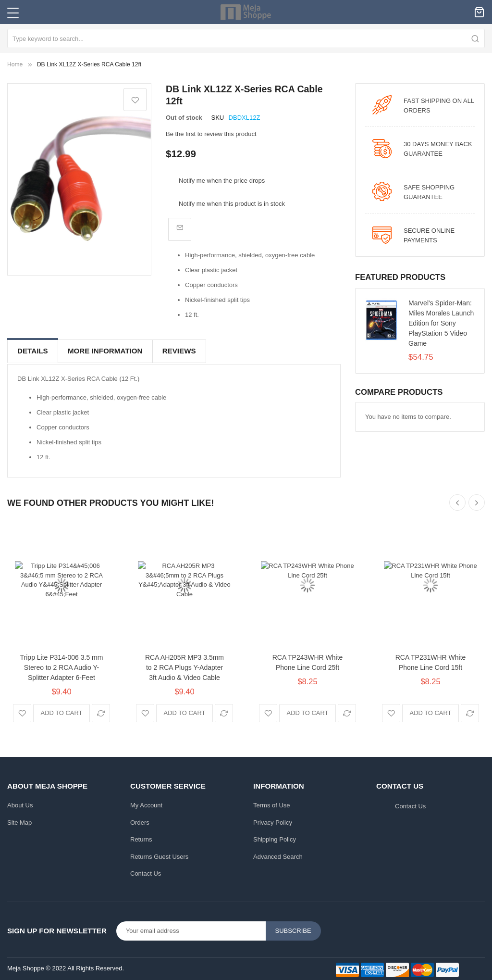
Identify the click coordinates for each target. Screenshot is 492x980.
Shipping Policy (275, 838)
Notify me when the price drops (222, 181)
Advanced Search (278, 855)
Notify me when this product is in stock (232, 204)
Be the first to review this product (211, 134)
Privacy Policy (273, 821)
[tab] (33, 351)
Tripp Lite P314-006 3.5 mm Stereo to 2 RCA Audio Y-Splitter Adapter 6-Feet (62, 666)
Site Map (19, 821)
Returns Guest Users (159, 855)
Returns (141, 838)
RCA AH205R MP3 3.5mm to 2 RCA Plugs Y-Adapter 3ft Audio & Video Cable (184, 666)
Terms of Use (272, 804)
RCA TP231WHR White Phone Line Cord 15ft (431, 660)
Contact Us (146, 872)
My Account (146, 804)
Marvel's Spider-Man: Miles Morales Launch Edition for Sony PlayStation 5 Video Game (441, 323)
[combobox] (246, 38)
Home (15, 64)
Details (33, 351)
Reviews (179, 351)
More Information (105, 351)
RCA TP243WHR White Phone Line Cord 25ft (308, 660)
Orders (140, 821)
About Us (20, 804)
